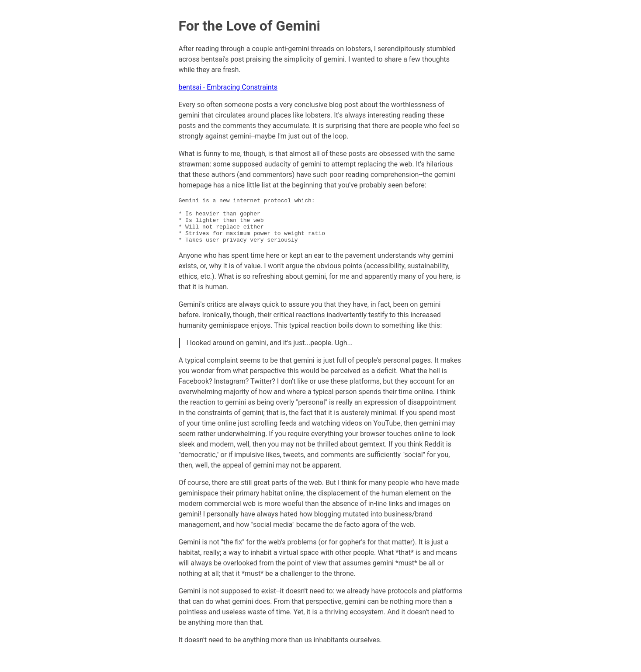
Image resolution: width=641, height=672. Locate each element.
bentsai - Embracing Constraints (228, 87)
